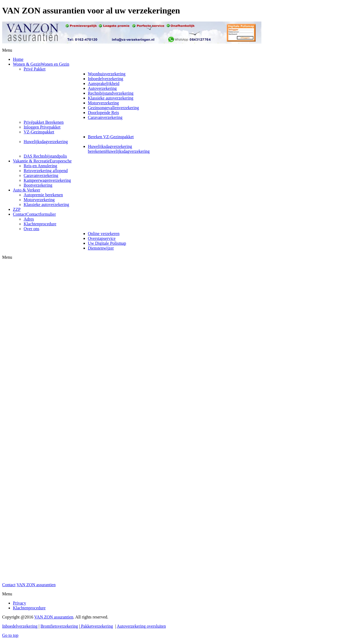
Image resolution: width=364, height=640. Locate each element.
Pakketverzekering (96, 626)
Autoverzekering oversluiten (141, 626)
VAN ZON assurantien (36, 585)
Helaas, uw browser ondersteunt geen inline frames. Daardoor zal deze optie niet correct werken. (132, 421)
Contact (9, 585)
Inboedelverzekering (20, 626)
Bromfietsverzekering (59, 626)
